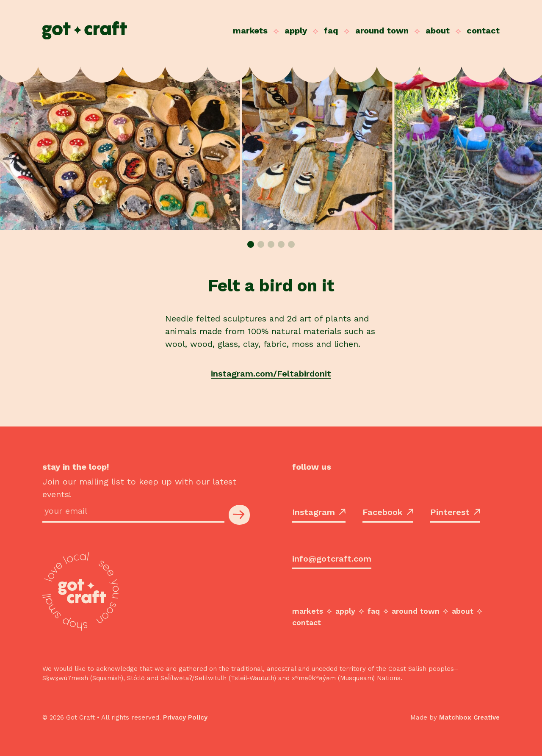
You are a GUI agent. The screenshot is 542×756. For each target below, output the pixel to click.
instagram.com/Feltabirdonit (271, 374)
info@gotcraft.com (332, 559)
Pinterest (455, 512)
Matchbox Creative (469, 717)
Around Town (382, 30)
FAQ (331, 30)
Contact (483, 30)
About (438, 30)
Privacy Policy (185, 717)
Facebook (388, 512)
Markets (250, 30)
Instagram (319, 512)
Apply (296, 30)
